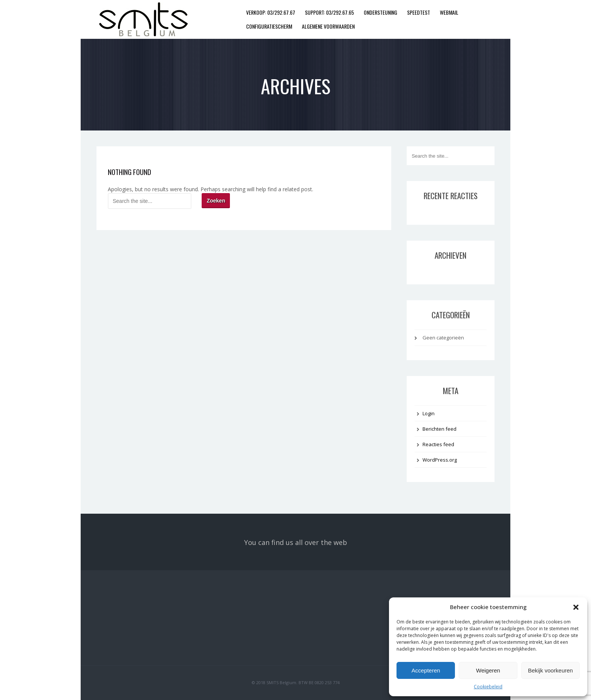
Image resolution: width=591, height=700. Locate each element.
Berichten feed (439, 429)
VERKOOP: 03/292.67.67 (271, 12)
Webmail (449, 12)
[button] (576, 607)
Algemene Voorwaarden (328, 26)
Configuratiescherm (269, 26)
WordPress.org (440, 460)
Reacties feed (438, 444)
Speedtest (419, 12)
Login (429, 413)
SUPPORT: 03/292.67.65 (329, 12)
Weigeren (488, 670)
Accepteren (426, 670)
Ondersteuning (380, 12)
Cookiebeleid (488, 687)
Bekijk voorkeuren (550, 670)
